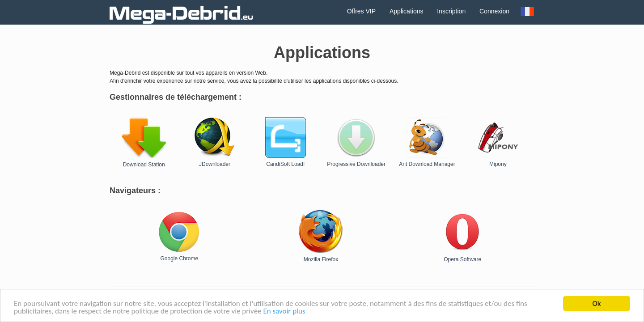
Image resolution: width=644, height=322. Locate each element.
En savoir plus (284, 311)
